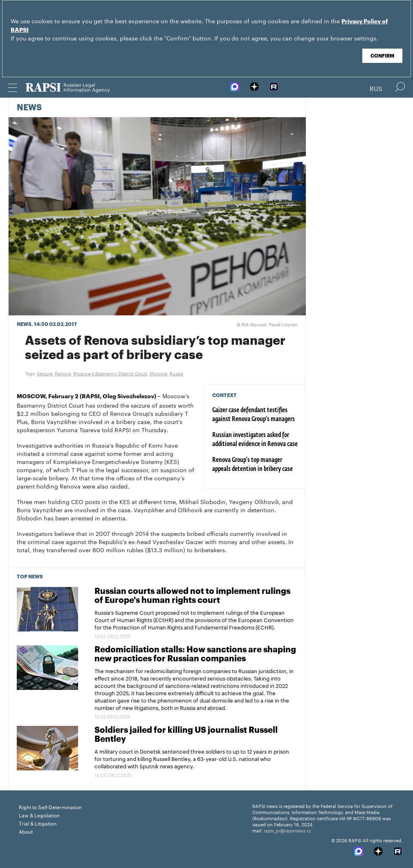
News (29, 108)
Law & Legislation (39, 815)
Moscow (158, 373)
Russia (176, 373)
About (26, 831)
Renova (63, 373)
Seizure (45, 373)
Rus (376, 88)
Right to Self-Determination (50, 807)
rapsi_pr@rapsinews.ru (287, 830)
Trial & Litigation (38, 823)
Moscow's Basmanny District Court (110, 373)
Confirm (382, 56)
